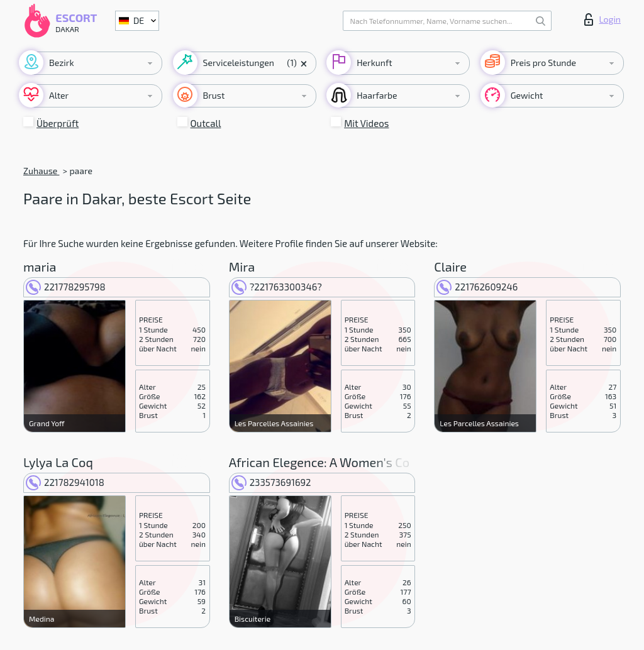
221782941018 (65, 482)
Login (602, 19)
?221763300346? (277, 287)
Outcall (206, 123)
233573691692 (271, 482)
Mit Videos (366, 123)
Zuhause (41, 171)
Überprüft (58, 123)
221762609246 (477, 287)
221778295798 (66, 287)
